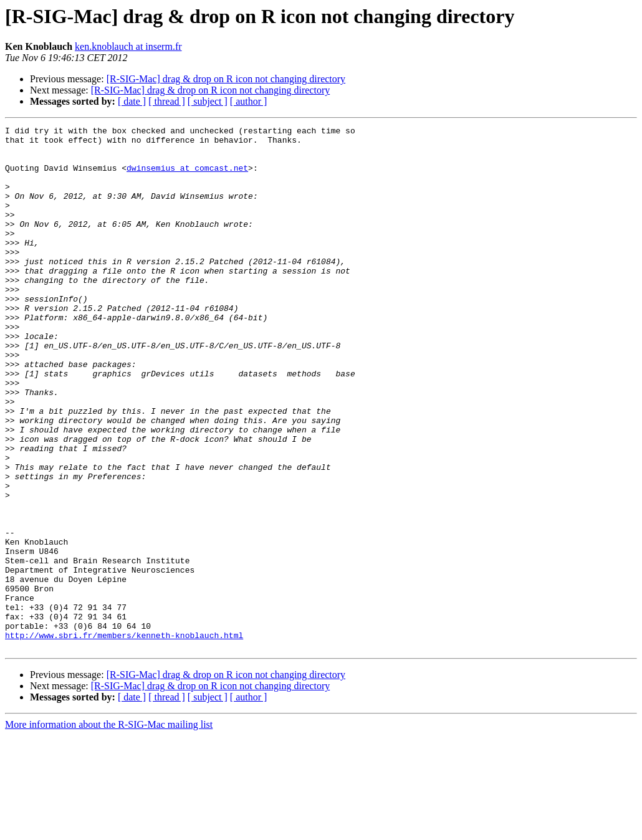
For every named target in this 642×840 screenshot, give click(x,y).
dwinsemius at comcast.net (187, 177)
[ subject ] (208, 101)
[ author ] (249, 101)
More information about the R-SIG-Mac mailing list (109, 829)
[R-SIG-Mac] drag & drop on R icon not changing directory (226, 79)
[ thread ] (167, 101)
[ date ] (132, 101)
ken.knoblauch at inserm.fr (128, 46)
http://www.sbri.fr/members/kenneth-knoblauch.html (124, 738)
